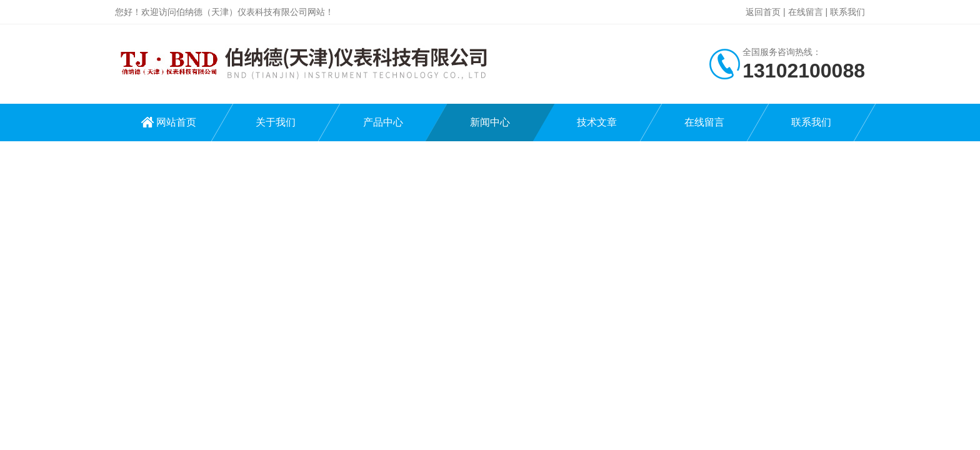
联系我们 (847, 12)
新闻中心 (490, 122)
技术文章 (597, 122)
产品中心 (383, 122)
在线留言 (806, 12)
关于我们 (276, 122)
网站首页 (176, 122)
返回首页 (763, 12)
